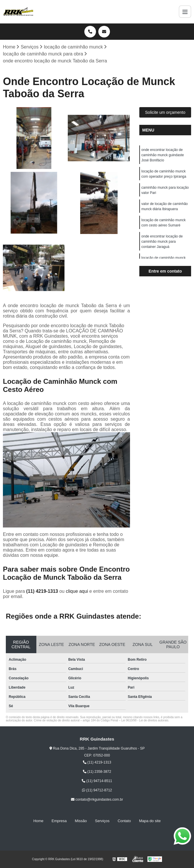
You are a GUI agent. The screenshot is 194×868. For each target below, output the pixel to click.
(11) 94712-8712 (97, 790)
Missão (81, 821)
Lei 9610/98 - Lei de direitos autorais (145, 720)
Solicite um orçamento (165, 112)
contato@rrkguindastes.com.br (97, 799)
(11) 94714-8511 (97, 781)
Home (39, 821)
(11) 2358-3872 (97, 772)
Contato (124, 821)
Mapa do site (150, 821)
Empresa (59, 821)
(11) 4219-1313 (43, 591)
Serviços (102, 821)
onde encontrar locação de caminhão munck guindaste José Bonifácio (163, 155)
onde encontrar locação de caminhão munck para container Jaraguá (162, 242)
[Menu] (185, 12)
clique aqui (77, 591)
